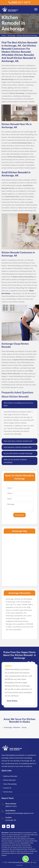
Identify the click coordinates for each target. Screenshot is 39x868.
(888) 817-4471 (19, 2)
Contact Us (7, 788)
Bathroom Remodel (10, 776)
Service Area (8, 792)
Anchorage (11, 35)
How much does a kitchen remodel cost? (18, 441)
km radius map (19, 559)
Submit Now (19, 515)
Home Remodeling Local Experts (19, 862)
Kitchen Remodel (10, 780)
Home (4, 35)
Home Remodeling (10, 784)
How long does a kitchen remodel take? (18, 447)
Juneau (24, 727)
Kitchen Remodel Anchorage (27, 35)
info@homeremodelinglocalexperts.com (19, 813)
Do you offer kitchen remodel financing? (18, 453)
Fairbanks (16, 727)
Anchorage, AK (11, 820)
